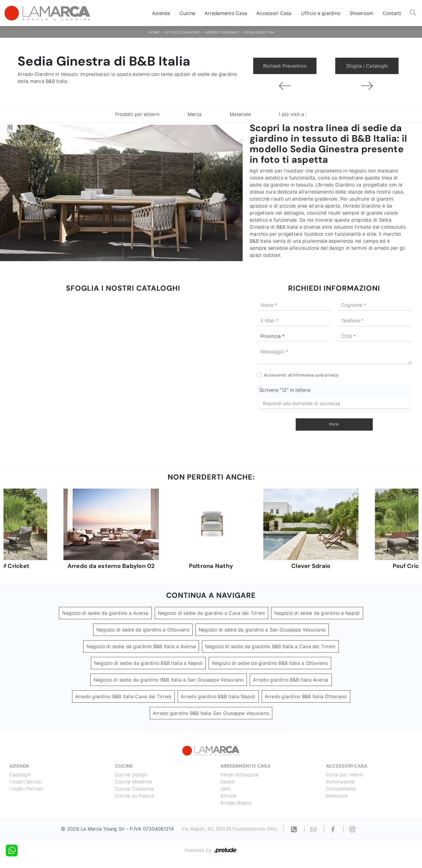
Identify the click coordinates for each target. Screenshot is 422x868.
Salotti (228, 782)
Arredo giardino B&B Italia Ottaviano (306, 696)
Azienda (161, 13)
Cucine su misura (134, 796)
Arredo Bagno (236, 803)
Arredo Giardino (222, 32)
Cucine (188, 13)
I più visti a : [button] (293, 114)
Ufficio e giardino (321, 13)
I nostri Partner (26, 789)
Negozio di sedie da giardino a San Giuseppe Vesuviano (262, 630)
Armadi (229, 796)
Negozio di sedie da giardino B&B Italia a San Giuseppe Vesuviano (169, 680)
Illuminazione (340, 782)
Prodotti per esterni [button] (137, 114)
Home (154, 32)
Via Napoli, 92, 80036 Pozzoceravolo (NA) (229, 829)
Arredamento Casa (226, 13)
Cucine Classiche (134, 789)
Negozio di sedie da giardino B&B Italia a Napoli (148, 663)
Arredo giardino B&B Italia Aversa (291, 680)
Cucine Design (131, 775)
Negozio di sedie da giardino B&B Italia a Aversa (141, 646)
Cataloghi (20, 775)
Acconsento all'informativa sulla (301, 375)
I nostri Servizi (25, 782)
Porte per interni (344, 775)
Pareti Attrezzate (239, 775)
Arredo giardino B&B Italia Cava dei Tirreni (124, 696)
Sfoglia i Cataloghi (367, 66)
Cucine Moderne (133, 782)
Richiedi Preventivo (285, 66)
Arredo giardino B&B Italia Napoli (218, 696)
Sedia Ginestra (259, 32)
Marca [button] (195, 114)
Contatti (392, 13)
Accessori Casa (274, 13)
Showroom (361, 13)
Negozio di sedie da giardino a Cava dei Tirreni (212, 613)
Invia (334, 424)
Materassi (337, 796)
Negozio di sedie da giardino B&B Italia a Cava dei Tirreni (270, 646)
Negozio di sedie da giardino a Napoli (317, 613)
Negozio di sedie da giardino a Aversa (105, 613)
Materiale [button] (240, 114)
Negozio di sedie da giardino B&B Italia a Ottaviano (270, 663)
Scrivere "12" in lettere (285, 390)
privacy (332, 375)
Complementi (341, 789)
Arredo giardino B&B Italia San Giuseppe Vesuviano (211, 713)
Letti (226, 789)
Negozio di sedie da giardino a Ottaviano (143, 630)
